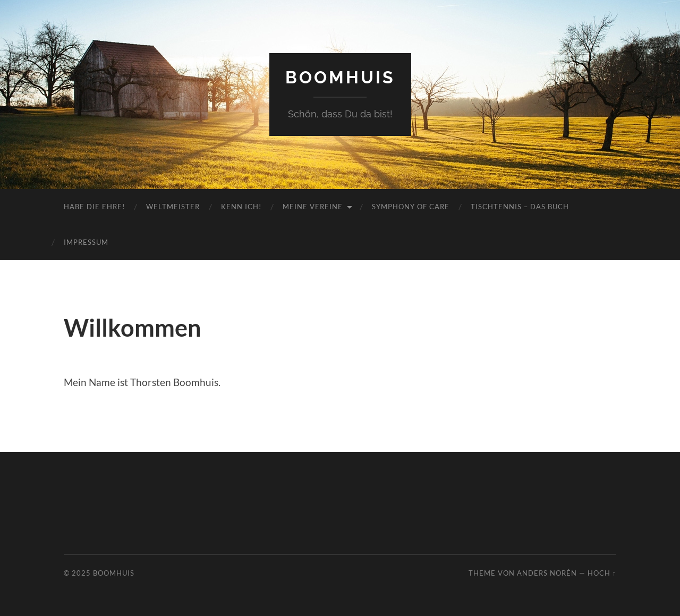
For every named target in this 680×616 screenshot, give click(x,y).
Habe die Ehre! (94, 207)
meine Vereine (313, 207)
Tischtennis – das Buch (520, 207)
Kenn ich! (241, 207)
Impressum (86, 242)
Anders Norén (547, 573)
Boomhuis (340, 77)
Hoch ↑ (602, 573)
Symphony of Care (411, 207)
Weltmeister (173, 207)
